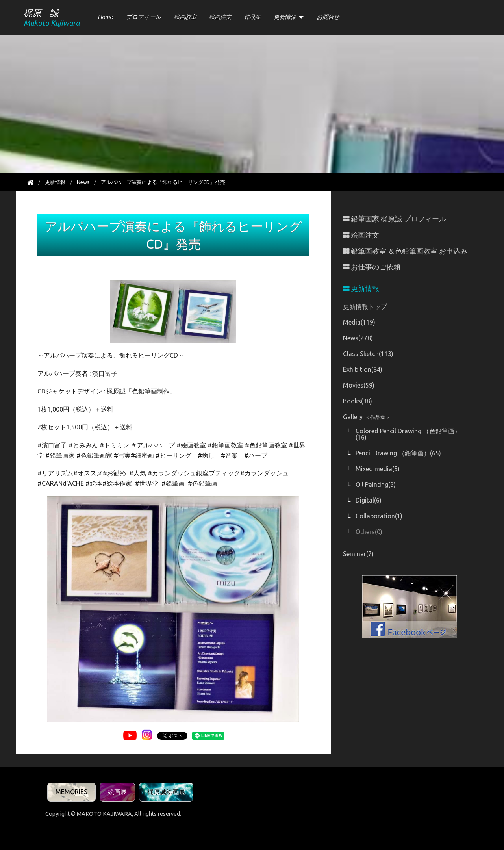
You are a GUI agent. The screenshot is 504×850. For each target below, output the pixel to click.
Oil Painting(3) (376, 484)
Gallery (367, 417)
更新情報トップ (365, 306)
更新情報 (285, 17)
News (83, 182)
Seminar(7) (358, 554)
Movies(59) (359, 385)
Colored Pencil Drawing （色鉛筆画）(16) (408, 434)
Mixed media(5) (378, 469)
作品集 (252, 17)
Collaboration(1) (379, 516)
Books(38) (358, 401)
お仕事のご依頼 (372, 267)
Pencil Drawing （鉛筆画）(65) (398, 453)
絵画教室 (185, 17)
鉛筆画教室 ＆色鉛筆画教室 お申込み (405, 251)
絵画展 (117, 792)
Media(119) (359, 322)
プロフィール (144, 17)
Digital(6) (369, 500)
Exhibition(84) (363, 369)
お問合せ (328, 17)
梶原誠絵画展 (166, 792)
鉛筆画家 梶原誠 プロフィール (395, 219)
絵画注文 (220, 17)
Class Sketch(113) (368, 354)
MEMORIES (71, 792)
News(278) (358, 338)
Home (106, 17)
